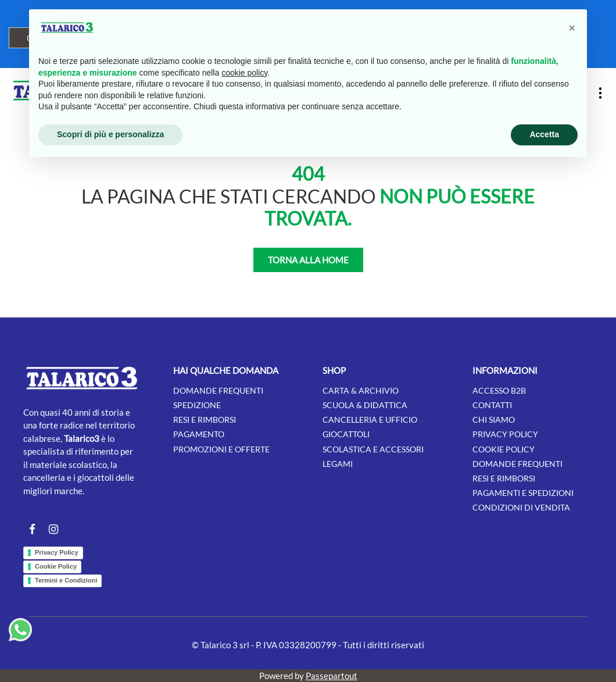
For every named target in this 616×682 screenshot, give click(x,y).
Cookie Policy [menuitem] (504, 449)
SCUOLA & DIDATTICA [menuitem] (365, 405)
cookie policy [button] (244, 73)
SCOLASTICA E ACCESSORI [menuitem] (373, 449)
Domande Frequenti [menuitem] (517, 464)
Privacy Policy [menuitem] (505, 434)
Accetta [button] (544, 134)
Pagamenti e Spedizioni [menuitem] (523, 493)
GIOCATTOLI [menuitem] (346, 434)
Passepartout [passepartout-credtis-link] (332, 676)
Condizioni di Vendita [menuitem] (521, 507)
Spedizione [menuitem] (197, 405)
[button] (572, 28)
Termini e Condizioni (66, 580)
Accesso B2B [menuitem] (499, 390)
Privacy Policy (57, 552)
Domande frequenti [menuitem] (218, 390)
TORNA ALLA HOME (308, 260)
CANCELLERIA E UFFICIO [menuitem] (370, 419)
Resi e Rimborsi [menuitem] (504, 478)
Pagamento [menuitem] (199, 434)
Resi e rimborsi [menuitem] (205, 419)
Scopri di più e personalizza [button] (110, 134)
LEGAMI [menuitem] (338, 464)
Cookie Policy (56, 566)
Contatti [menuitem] (492, 405)
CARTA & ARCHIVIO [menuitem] (361, 390)
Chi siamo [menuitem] (494, 419)
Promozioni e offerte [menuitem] (221, 449)
